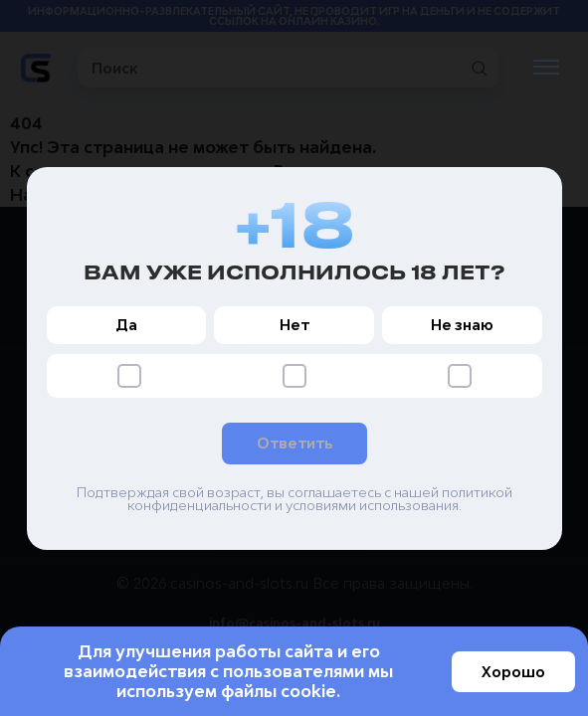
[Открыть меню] (547, 68)
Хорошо (513, 672)
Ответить (294, 443)
